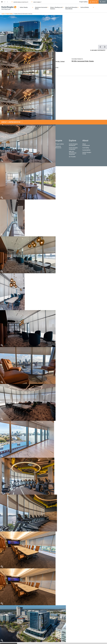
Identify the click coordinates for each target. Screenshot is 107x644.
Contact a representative (12, 122)
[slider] (9, 643)
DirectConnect (36, 2)
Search (103, 2)
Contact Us (94, 2)
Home (3, 14)
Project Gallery (83, 2)
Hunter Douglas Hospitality (20, 2)
